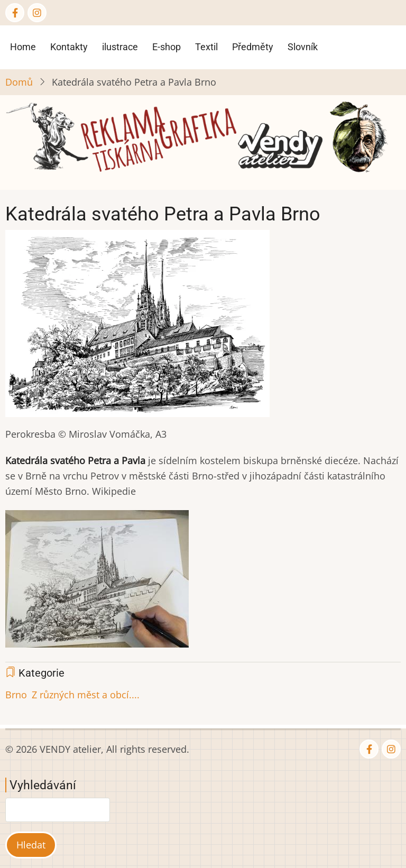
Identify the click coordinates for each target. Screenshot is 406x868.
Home (23, 47)
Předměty (253, 47)
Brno (16, 695)
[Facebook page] (15, 13)
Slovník (303, 47)
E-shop (167, 47)
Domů (19, 82)
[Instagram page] (37, 13)
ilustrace (120, 47)
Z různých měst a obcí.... (86, 695)
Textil (206, 47)
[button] (137, 327)
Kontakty (69, 47)
